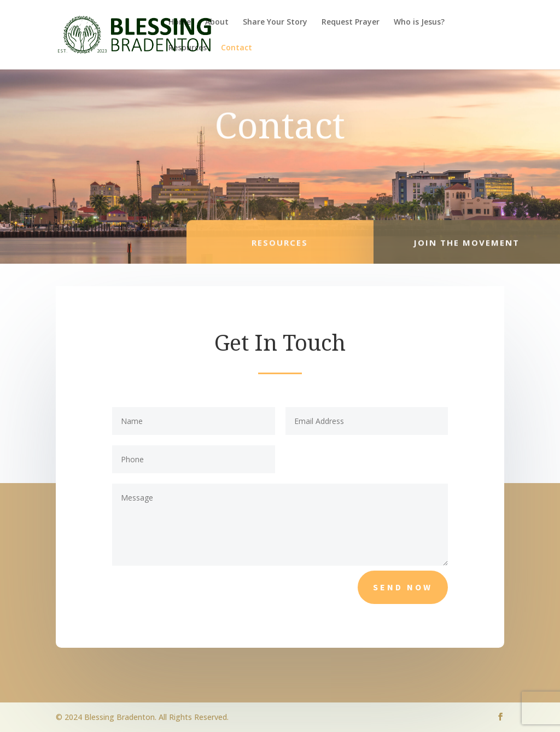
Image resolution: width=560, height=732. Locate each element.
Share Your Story (275, 22)
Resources (188, 48)
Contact (237, 48)
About (217, 22)
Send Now (403, 587)
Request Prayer (351, 22)
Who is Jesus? (419, 22)
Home (180, 22)
